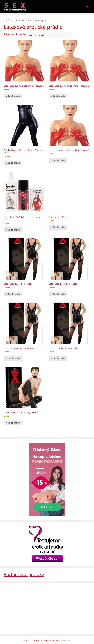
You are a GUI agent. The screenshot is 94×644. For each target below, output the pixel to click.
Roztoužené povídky (24, 574)
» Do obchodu (13, 96)
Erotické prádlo (18, 20)
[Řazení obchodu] (49, 35)
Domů (6, 20)
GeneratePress (66, 640)
